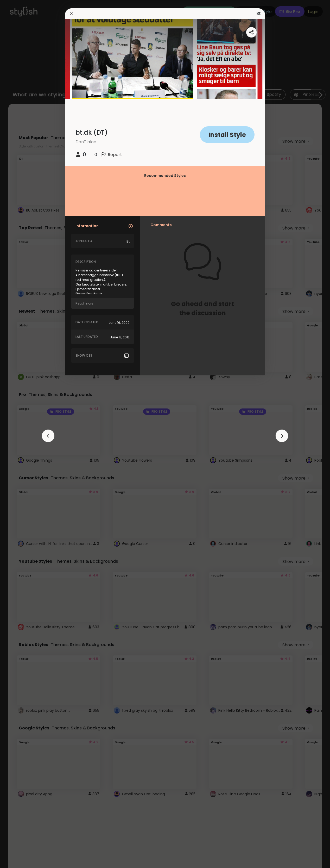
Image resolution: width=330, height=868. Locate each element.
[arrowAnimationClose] (48, 436)
